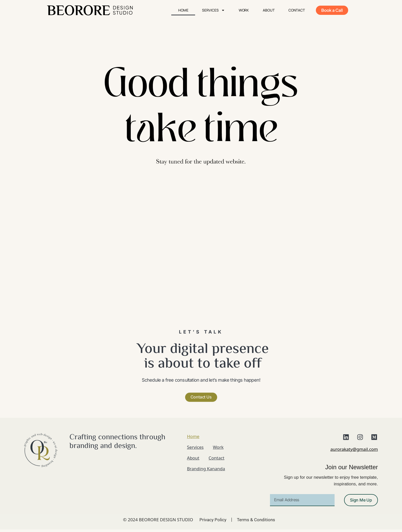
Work (244, 10)
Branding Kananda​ (206, 469)
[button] (201, 385)
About (269, 10)
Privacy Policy (213, 520)
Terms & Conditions (256, 520)
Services (213, 10)
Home (183, 10)
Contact (297, 10)
